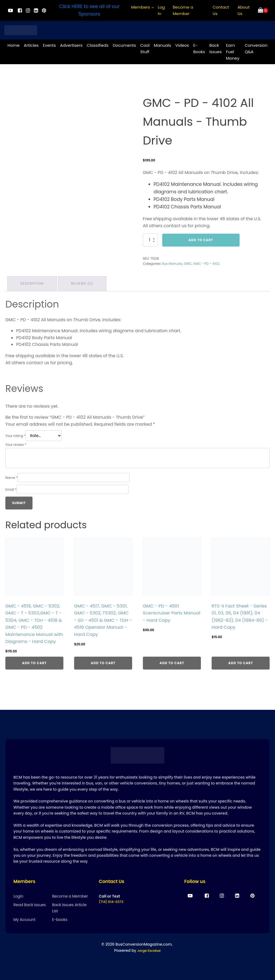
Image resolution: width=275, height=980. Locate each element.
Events (49, 43)
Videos (182, 43)
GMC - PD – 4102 (206, 261)
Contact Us (221, 10)
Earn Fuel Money (233, 50)
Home (14, 43)
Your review (16, 441)
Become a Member (183, 10)
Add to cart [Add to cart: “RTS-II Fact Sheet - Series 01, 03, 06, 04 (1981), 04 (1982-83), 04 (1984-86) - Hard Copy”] (241, 669)
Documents (124, 43)
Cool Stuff (145, 46)
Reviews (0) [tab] (84, 281)
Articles (31, 43)
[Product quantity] (150, 238)
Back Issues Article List (69, 917)
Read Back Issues (30, 914)
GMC (188, 261)
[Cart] (263, 10)
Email (11, 486)
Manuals (162, 43)
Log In (161, 10)
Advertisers (71, 43)
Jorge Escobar (149, 959)
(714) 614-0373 (113, 911)
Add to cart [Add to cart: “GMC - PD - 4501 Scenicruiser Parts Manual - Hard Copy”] (172, 669)
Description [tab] (33, 281)
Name (11, 474)
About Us (243, 10)
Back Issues (215, 46)
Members (141, 7)
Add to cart (201, 238)
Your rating (15, 432)
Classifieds (98, 43)
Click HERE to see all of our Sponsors (89, 10)
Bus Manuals (172, 261)
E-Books (199, 46)
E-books (60, 929)
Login (18, 905)
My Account (24, 929)
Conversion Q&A (256, 46)
